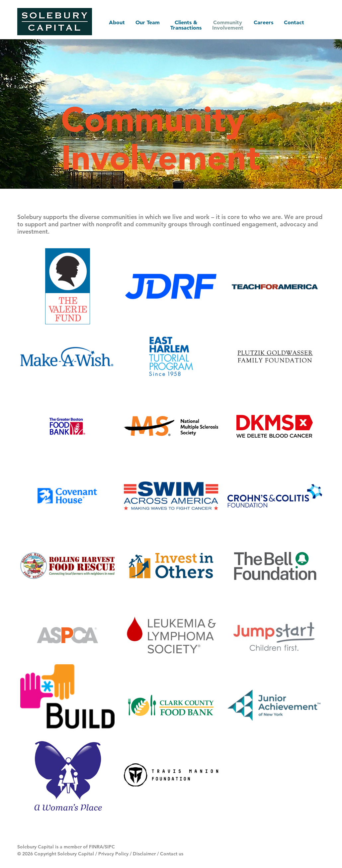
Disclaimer (144, 854)
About (117, 22)
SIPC (110, 847)
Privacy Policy (113, 854)
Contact (294, 22)
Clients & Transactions (186, 25)
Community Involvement (227, 25)
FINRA (96, 847)
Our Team (147, 22)
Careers (263, 22)
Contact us (172, 854)
